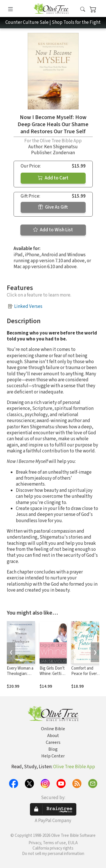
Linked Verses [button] (28, 306)
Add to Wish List (53, 230)
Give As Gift (53, 207)
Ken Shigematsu (61, 147)
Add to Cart (53, 178)
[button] (83, 9)
